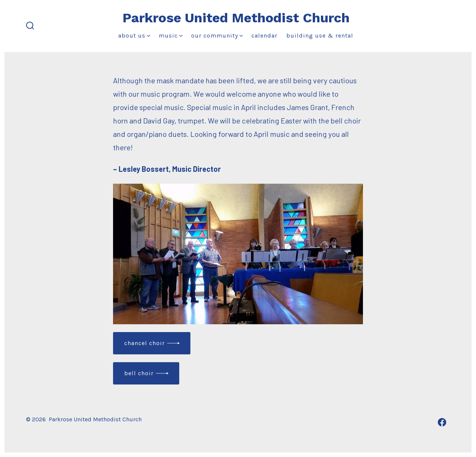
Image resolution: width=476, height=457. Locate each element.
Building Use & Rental (320, 36)
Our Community (217, 36)
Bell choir (139, 373)
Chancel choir (144, 343)
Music (171, 36)
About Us (134, 36)
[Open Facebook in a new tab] (442, 422)
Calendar (264, 36)
